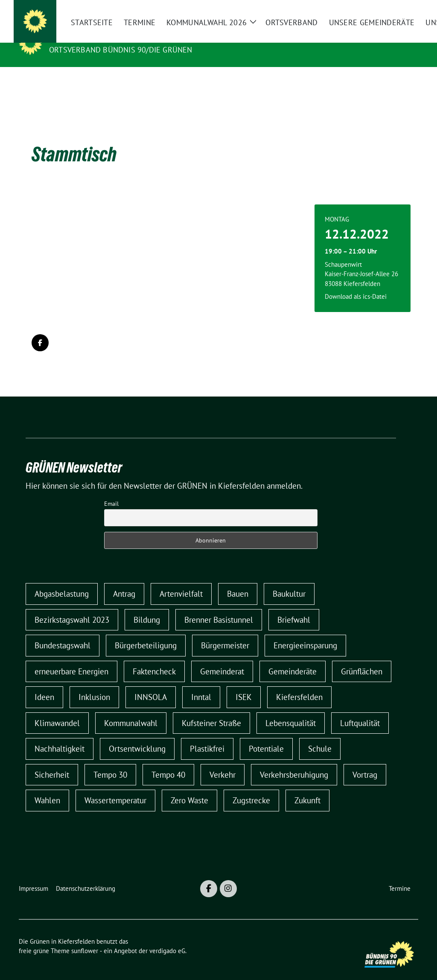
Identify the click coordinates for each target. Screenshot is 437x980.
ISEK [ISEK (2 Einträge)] (244, 684)
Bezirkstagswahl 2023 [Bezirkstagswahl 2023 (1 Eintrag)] (72, 607)
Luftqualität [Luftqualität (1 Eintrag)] (360, 710)
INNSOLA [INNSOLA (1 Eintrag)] (151, 684)
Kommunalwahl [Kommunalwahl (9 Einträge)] (131, 710)
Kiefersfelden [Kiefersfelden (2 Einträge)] (299, 684)
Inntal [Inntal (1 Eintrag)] (201, 684)
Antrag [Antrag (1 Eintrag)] (124, 580)
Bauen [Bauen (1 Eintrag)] (238, 580)
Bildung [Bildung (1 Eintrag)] (147, 607)
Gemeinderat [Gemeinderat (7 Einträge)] (222, 658)
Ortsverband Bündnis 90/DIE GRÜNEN (121, 50)
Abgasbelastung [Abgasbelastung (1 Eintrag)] (62, 580)
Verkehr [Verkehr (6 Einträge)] (223, 761)
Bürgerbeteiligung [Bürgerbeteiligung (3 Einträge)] (146, 632)
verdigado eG (167, 938)
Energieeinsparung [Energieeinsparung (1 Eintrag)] (305, 632)
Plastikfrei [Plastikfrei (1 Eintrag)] (207, 735)
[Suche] (391, 10)
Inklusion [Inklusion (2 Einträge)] (94, 684)
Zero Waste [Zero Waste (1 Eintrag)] (189, 787)
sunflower (85, 938)
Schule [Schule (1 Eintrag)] (320, 735)
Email (111, 490)
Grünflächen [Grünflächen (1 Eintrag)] (362, 658)
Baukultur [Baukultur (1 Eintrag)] (289, 580)
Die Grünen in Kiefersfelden (114, 38)
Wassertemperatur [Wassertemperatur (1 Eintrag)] (115, 787)
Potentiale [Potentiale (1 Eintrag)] (266, 735)
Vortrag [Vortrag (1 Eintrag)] (365, 761)
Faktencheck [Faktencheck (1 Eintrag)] (154, 658)
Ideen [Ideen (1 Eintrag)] (44, 684)
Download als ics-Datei (356, 283)
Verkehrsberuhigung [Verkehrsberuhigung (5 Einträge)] (294, 761)
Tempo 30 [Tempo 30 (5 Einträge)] (110, 761)
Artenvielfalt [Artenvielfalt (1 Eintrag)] (181, 580)
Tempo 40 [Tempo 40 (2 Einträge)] (168, 761)
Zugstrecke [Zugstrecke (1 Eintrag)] (251, 787)
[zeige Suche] (403, 10)
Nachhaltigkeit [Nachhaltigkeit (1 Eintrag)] (60, 735)
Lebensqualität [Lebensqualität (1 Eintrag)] (291, 710)
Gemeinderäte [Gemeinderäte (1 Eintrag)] (293, 658)
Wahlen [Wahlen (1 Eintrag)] (47, 787)
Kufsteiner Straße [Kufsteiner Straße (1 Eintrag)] (211, 710)
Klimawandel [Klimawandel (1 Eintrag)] (57, 710)
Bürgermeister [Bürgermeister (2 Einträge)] (225, 632)
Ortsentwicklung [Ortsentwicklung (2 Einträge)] (137, 735)
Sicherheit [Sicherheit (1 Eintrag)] (52, 761)
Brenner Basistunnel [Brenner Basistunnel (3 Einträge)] (219, 607)
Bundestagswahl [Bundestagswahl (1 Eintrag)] (63, 632)
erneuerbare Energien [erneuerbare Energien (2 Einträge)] (71, 658)
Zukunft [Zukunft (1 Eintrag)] (307, 787)
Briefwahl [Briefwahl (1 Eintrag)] (294, 607)
